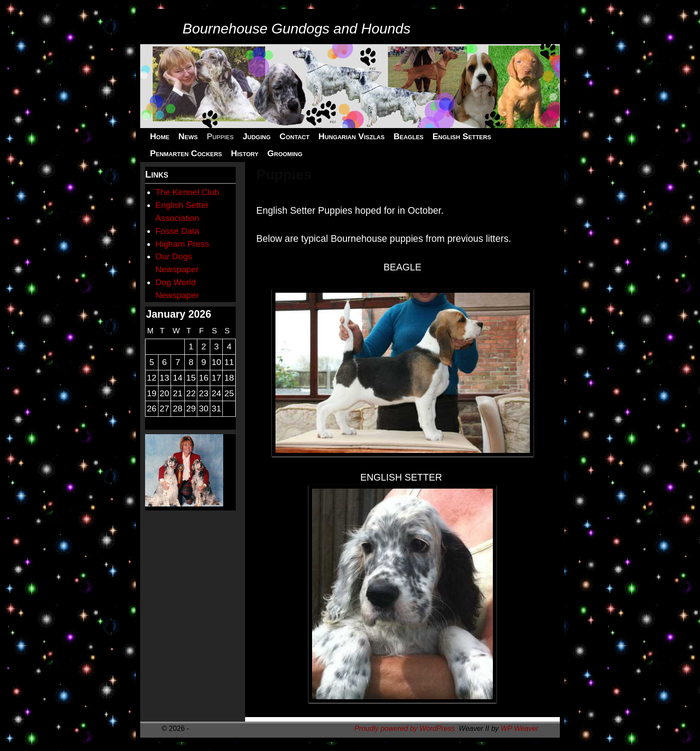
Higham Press (182, 244)
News (188, 136)
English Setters (462, 136)
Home (160, 136)
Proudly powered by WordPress (405, 728)
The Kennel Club (187, 192)
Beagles (408, 136)
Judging (256, 136)
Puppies (220, 136)
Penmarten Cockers (186, 153)
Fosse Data (177, 231)
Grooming (285, 153)
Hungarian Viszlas (351, 136)
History (245, 153)
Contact (294, 136)
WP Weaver (520, 728)
